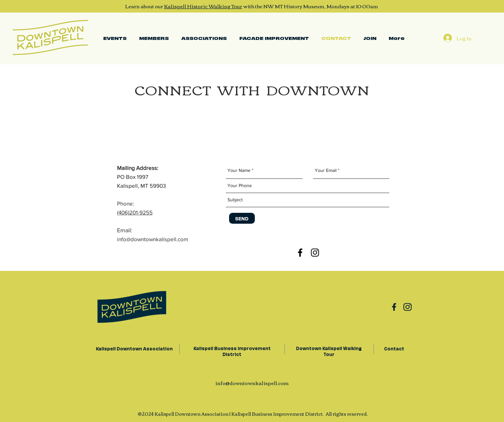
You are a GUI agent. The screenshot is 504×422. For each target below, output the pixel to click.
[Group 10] (394, 307)
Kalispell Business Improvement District (232, 351)
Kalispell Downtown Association (134, 348)
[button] (204, 38)
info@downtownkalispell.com (252, 383)
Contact (394, 348)
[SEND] (242, 218)
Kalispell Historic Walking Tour (203, 6)
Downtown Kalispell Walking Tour (329, 351)
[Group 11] (407, 307)
